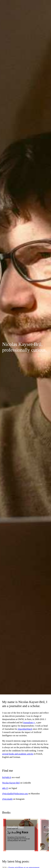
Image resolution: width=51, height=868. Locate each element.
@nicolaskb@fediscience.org (15, 794)
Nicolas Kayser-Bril (11, 783)
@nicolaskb (7, 799)
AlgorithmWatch (25, 729)
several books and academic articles (18, 754)
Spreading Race (15, 827)
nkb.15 (5, 788)
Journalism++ (29, 722)
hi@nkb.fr (7, 777)
